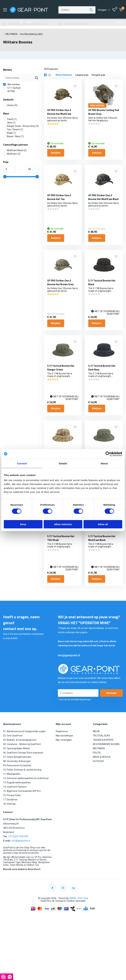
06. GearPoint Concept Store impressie (23, 753)
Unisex (10, 105)
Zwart (10, 119)
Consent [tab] (22, 463)
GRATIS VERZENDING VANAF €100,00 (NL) (29, 24)
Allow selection (63, 524)
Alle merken (11, 84)
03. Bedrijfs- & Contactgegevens (20, 740)
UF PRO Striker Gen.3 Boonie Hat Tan (59, 197)
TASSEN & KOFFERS (103, 740)
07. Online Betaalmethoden (17, 757)
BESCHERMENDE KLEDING (106, 744)
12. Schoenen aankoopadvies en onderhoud (26, 778)
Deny (23, 524)
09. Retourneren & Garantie (17, 765)
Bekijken (56, 153)
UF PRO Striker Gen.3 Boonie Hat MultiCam (59, 112)
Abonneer (111, 693)
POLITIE (97, 753)
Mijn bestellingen (64, 736)
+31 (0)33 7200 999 (18, 836)
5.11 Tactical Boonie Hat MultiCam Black (102, 538)
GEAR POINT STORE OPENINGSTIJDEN (82, 24)
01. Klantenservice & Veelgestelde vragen (24, 731)
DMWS (73, 898)
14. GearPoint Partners (15, 787)
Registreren (62, 731)
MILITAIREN (11, 34)
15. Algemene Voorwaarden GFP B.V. (22, 791)
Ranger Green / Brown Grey (21, 126)
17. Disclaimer (10, 800)
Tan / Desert (13, 129)
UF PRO (9, 91)
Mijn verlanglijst (64, 740)
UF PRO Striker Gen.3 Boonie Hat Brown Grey (60, 282)
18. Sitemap (9, 804)
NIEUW (96, 731)
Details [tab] (63, 463)
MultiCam (12, 154)
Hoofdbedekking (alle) (31, 34)
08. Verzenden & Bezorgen (17, 761)
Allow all (103, 524)
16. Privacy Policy (12, 795)
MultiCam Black (15, 150)
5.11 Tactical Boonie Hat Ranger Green (61, 368)
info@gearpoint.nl (69, 655)
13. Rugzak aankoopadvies (17, 782)
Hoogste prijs (98, 75)
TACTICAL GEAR (101, 736)
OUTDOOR (98, 761)
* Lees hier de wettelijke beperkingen (74, 700)
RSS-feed (83, 898)
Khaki (10, 133)
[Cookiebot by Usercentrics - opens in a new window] (108, 454)
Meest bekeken (64, 75)
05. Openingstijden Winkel (16, 748)
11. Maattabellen (12, 774)
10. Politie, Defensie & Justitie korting (22, 770)
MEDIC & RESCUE (102, 757)
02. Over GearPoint (13, 736)
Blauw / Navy (13, 136)
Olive (9, 123)
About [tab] (104, 463)
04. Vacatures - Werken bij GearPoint (22, 744)
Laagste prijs (82, 75)
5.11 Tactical (12, 88)
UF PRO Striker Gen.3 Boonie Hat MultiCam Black (103, 197)
